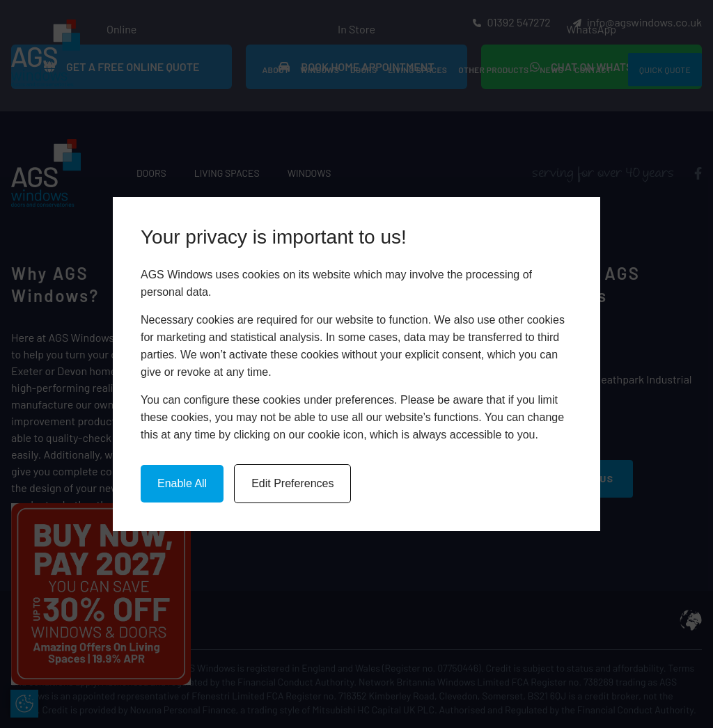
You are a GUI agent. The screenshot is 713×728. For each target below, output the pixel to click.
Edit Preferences (292, 483)
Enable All (182, 483)
